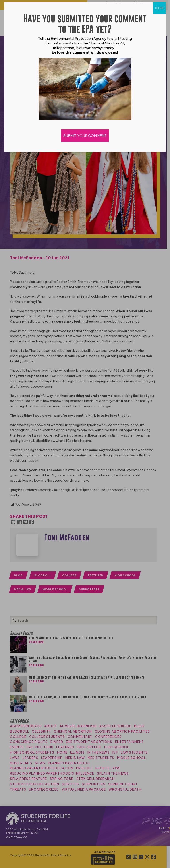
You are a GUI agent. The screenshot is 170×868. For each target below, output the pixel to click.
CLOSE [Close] (159, 8)
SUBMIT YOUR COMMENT (85, 136)
